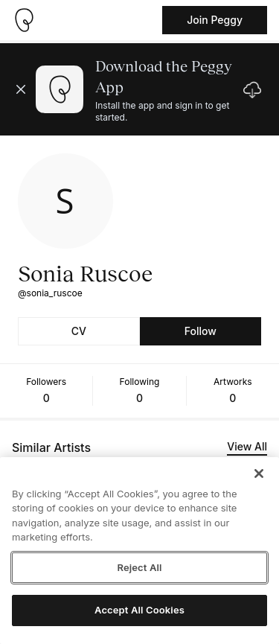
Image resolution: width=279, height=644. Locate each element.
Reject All (139, 567)
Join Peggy (215, 20)
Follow (201, 331)
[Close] (259, 474)
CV (79, 331)
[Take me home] (24, 20)
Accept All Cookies (139, 610)
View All (247, 446)
